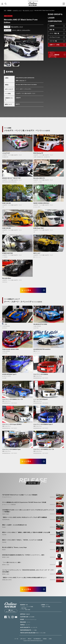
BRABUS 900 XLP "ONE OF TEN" (12, 178)
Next (41, 48)
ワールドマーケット (7, 497)
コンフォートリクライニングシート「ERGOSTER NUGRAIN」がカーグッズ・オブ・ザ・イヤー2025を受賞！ (28, 571)
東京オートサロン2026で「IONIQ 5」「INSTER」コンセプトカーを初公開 (22, 540)
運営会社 (30, 639)
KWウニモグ (37, 253)
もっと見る (26, 290)
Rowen (4, 527)
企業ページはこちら (20, 81)
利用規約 (45, 639)
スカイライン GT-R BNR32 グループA (12, 399)
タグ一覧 (16, 639)
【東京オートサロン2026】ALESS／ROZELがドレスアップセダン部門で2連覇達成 (25, 517)
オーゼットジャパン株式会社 (9, 505)
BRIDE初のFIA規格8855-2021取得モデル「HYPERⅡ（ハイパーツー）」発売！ (24, 555)
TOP (5, 10)
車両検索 (9, 10)
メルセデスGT (6, 153)
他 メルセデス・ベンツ (28, 10)
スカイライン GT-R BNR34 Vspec (11, 449)
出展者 (50, 639)
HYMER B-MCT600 (7, 253)
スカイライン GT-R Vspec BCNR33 (12, 424)
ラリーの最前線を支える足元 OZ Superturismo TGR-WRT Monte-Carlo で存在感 (24, 502)
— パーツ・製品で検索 (25, 610)
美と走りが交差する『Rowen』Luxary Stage (14, 547)
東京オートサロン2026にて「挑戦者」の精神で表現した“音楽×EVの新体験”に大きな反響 (26, 532)
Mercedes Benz (7, 278)
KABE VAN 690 (6, 203)
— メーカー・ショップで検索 (27, 607)
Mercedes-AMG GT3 (39, 178)
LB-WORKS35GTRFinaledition (42, 349)
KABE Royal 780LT (39, 228)
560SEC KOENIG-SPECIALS (41, 203)
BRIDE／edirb (6, 557)
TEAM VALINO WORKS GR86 (10, 349)
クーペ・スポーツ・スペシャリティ (21, 30)
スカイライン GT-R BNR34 (41, 374)
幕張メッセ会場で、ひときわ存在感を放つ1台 (14, 525)
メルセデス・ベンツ (17, 10)
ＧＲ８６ (5, 324)
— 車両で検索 (23, 608)
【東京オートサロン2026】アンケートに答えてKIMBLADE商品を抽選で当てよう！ (25, 578)
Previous (6, 48)
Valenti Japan (6, 514)
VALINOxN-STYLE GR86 (40, 324)
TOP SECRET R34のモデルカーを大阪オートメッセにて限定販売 (20, 495)
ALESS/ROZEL (6, 520)
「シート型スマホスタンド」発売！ (12, 562)
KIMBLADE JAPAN (7, 580)
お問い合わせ (23, 639)
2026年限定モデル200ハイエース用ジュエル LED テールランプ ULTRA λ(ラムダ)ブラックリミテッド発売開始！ (28, 511)
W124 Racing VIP (38, 153)
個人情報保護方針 (37, 639)
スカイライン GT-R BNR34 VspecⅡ (43, 424)
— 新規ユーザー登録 (46, 607)
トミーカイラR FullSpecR (40, 399)
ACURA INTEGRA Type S (9, 374)
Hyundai (4, 535)
